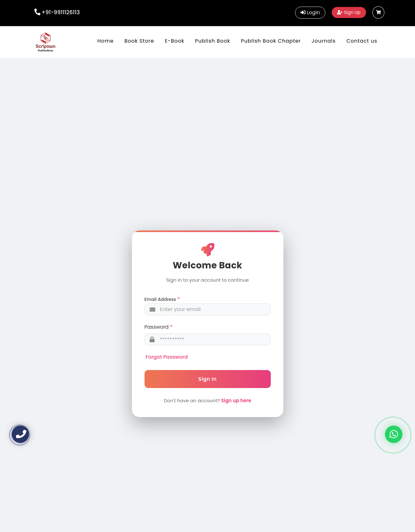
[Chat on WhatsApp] (394, 434)
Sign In (208, 379)
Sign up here (236, 400)
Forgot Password (167, 357)
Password (157, 327)
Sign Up (349, 12)
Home (106, 41)
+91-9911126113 (61, 12)
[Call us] (20, 434)
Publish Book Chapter (271, 41)
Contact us (362, 41)
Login (310, 12)
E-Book (175, 41)
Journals (323, 41)
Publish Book (213, 41)
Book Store (139, 41)
